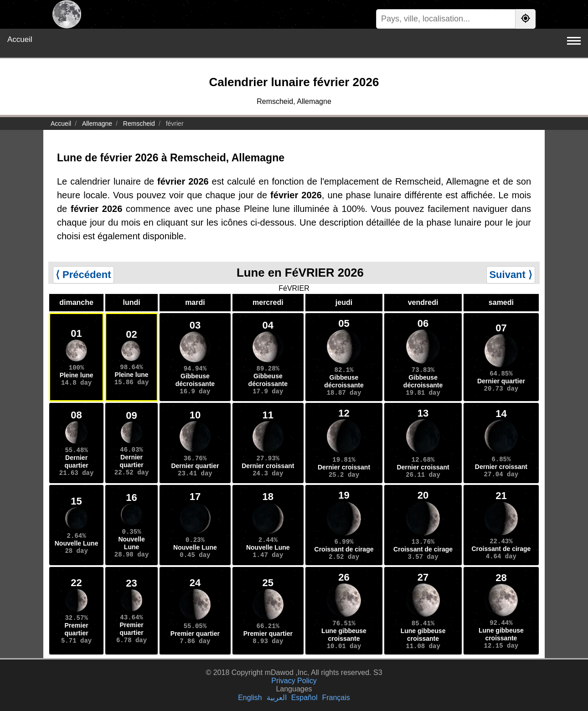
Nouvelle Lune (77, 543)
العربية (277, 698)
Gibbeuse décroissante (195, 380)
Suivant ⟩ (511, 275)
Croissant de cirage (344, 549)
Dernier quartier (501, 381)
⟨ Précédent (83, 275)
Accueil (20, 39)
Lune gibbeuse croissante (344, 635)
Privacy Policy (294, 681)
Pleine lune (77, 375)
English (250, 698)
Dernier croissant (268, 466)
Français (336, 698)
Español (304, 698)
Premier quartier (77, 629)
